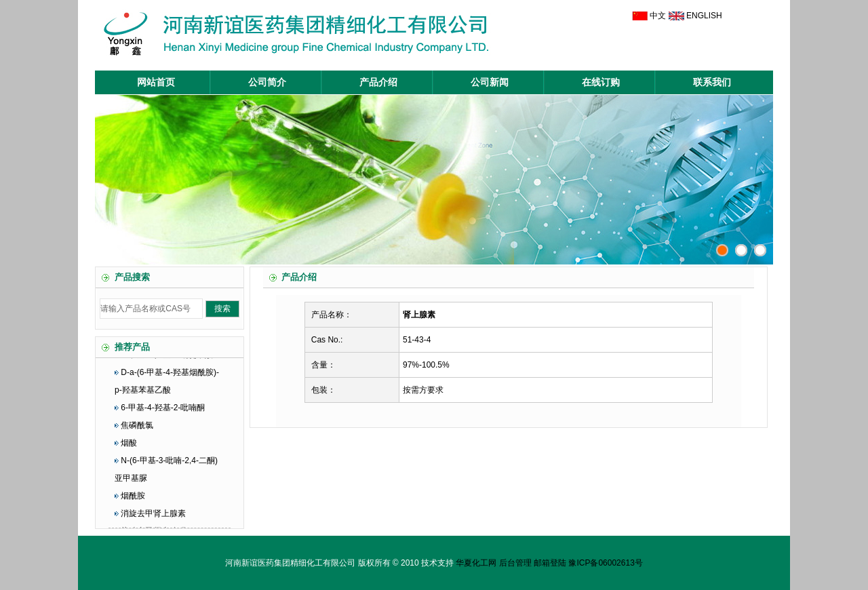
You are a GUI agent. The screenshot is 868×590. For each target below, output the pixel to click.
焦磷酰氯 (137, 433)
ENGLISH (704, 16)
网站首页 (156, 82)
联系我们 (712, 82)
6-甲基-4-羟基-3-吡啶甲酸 (167, 362)
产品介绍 (378, 82)
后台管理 (515, 563)
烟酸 (129, 450)
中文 (658, 16)
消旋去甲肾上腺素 (153, 521)
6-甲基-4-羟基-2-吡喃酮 (163, 415)
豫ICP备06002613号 (605, 563)
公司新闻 (490, 82)
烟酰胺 (133, 503)
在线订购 (601, 82)
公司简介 (267, 82)
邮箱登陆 (550, 563)
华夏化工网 (476, 563)
